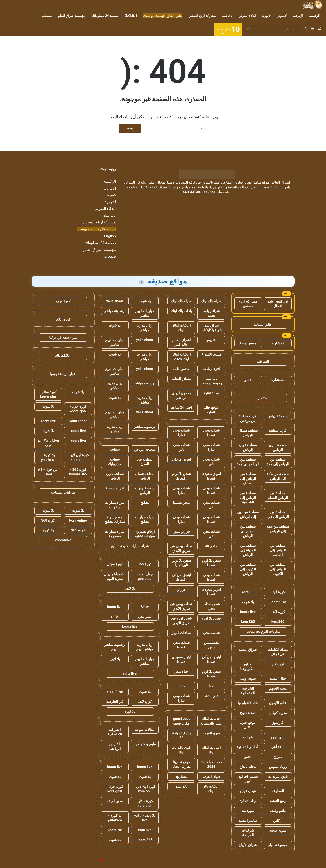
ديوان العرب (211, 777)
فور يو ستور (181, 532)
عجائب (248, 737)
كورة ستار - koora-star (48, 394)
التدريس (211, 340)
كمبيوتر (282, 16)
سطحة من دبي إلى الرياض (248, 514)
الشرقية (263, 362)
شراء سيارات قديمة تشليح (130, 546)
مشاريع (181, 777)
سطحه (115, 449)
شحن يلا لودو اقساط (181, 476)
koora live (248, 612)
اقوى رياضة (211, 369)
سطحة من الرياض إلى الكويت (278, 569)
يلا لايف (130, 589)
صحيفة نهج (248, 713)
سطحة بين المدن (145, 462)
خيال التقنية (278, 679)
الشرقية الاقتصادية (248, 691)
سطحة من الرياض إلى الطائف (248, 479)
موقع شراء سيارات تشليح (115, 519)
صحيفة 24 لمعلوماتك (105, 16)
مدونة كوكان (278, 713)
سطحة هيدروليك (115, 462)
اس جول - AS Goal (48, 472)
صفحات (47, 16)
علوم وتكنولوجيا (145, 744)
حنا (211, 686)
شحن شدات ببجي (211, 606)
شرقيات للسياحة (63, 492)
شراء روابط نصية (211, 313)
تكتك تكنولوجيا (248, 703)
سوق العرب (211, 733)
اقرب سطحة (278, 431)
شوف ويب (248, 679)
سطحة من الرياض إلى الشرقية (248, 498)
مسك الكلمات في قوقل (278, 652)
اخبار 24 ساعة (181, 408)
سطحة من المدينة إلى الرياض (248, 550)
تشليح (145, 503)
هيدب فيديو (248, 791)
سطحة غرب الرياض (248, 447)
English (131, 16)
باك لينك (227, 16)
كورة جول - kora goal (115, 789)
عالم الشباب (263, 325)
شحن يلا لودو (211, 618)
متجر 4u (211, 546)
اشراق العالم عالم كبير (181, 342)
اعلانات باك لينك (211, 789)
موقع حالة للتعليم (211, 410)
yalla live (130, 674)
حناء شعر (181, 672)
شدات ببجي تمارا (181, 433)
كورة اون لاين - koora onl (78, 457)
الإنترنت (298, 16)
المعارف (278, 791)
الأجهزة (267, 16)
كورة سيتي (115, 564)
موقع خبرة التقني (248, 725)
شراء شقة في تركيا (63, 337)
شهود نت (248, 811)
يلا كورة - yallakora (115, 818)
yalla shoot (115, 301)
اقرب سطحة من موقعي (248, 418)
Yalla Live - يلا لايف (48, 443)
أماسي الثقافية (248, 747)
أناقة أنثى (278, 747)
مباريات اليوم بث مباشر (263, 632)
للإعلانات (94, 860)
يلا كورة (130, 711)
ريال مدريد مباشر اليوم (145, 647)
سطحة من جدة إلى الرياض (278, 529)
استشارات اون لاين (248, 779)
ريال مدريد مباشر (145, 328)
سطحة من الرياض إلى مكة (248, 462)
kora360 (248, 592)
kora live (145, 830)
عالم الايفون (278, 703)
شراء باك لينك (211, 301)
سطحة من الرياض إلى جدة (278, 462)
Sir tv (145, 607)
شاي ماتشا (211, 696)
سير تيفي (145, 617)
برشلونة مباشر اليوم (115, 647)
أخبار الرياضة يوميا (63, 374)
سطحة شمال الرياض (248, 433)
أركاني (278, 821)
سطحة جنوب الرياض (145, 491)
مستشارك (278, 380)
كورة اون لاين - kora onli (145, 789)
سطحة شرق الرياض (278, 447)
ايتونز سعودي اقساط (211, 476)
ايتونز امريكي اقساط (181, 577)
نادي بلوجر (278, 737)
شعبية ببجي (211, 633)
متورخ (278, 757)
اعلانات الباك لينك (181, 328)
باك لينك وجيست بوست (211, 381)
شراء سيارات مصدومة (115, 534)
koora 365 (145, 840)
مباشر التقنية (248, 821)
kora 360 (248, 622)
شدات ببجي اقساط (211, 433)
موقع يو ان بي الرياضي (181, 395)
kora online (78, 520)
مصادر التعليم (181, 379)
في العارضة (115, 702)
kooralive (115, 830)
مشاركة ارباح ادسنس (248, 304)
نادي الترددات (278, 777)
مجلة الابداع (248, 767)
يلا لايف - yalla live (145, 818)
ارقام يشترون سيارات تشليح (145, 534)
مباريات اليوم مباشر (145, 313)
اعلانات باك (63, 356)
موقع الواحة (248, 343)
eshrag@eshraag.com (200, 192)
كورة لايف (278, 592)
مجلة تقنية (211, 393)
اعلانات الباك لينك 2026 (181, 357)
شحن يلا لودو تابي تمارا (181, 563)
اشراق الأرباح (248, 845)
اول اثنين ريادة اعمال (278, 304)
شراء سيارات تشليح (145, 519)
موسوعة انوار (278, 845)
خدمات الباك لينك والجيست (211, 721)
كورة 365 (145, 564)
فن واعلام (63, 319)
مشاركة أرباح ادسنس (202, 16)
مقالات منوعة (145, 730)
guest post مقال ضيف (181, 721)
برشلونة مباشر (115, 311)
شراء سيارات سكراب (115, 505)
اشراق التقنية (248, 650)
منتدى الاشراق (211, 354)
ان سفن (278, 664)
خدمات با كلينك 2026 (211, 764)
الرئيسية (314, 16)
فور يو (181, 589)
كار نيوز (278, 723)
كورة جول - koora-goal (78, 409)
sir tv (115, 617)
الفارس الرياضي (115, 746)
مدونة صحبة (278, 830)
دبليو (248, 380)
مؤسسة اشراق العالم (72, 16)
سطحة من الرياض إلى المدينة (278, 550)
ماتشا (181, 686)
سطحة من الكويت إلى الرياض (248, 569)
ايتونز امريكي (181, 459)
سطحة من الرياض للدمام (278, 495)
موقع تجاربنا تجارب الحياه (181, 764)
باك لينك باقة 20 (181, 735)
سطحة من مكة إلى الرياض (278, 476)
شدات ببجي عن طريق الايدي (181, 548)
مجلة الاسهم (278, 688)
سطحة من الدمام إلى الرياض (248, 531)
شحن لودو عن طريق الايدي (181, 621)
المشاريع (278, 343)
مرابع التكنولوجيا (248, 666)
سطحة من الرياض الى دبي (278, 514)
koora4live (278, 602)
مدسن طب (181, 369)
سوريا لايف (115, 801)
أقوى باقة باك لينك (181, 750)
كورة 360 (48, 520)
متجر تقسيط (181, 503)
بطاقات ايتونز (181, 633)
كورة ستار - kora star (145, 803)
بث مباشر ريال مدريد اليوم (115, 576)
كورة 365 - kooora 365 (78, 472)
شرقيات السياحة (248, 833)
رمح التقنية (278, 801)
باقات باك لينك (181, 311)
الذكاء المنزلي (247, 16)
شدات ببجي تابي (181, 447)
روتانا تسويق (278, 767)
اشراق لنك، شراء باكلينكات (211, 328)
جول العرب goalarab (145, 576)
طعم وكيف (278, 811)
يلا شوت (248, 602)
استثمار (263, 398)
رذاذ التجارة (248, 801)
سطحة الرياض (278, 416)
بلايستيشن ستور (211, 645)
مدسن (248, 757)
